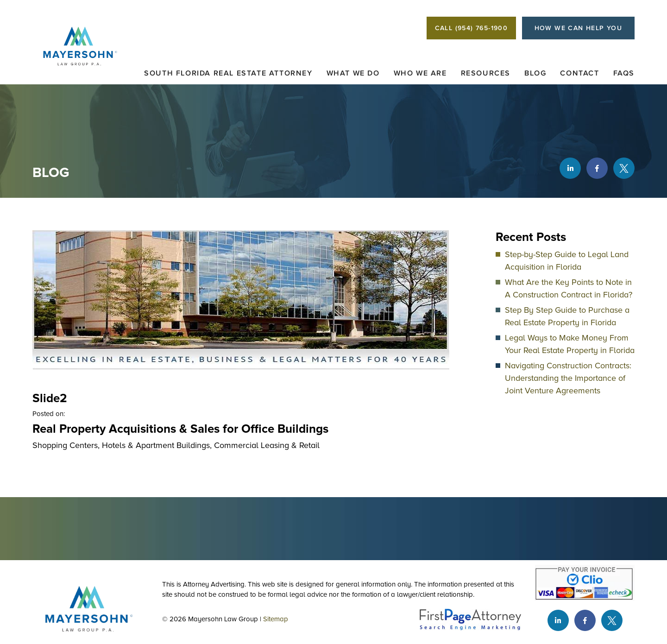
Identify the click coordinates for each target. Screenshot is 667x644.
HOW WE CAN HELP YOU (579, 28)
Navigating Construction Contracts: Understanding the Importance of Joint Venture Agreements (568, 378)
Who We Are (420, 73)
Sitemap (276, 619)
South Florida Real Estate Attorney (228, 73)
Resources (486, 73)
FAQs (624, 73)
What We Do (353, 73)
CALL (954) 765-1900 (472, 28)
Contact (579, 73)
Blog (535, 73)
